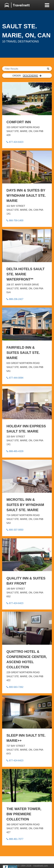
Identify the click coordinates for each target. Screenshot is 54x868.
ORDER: (27, 76)
